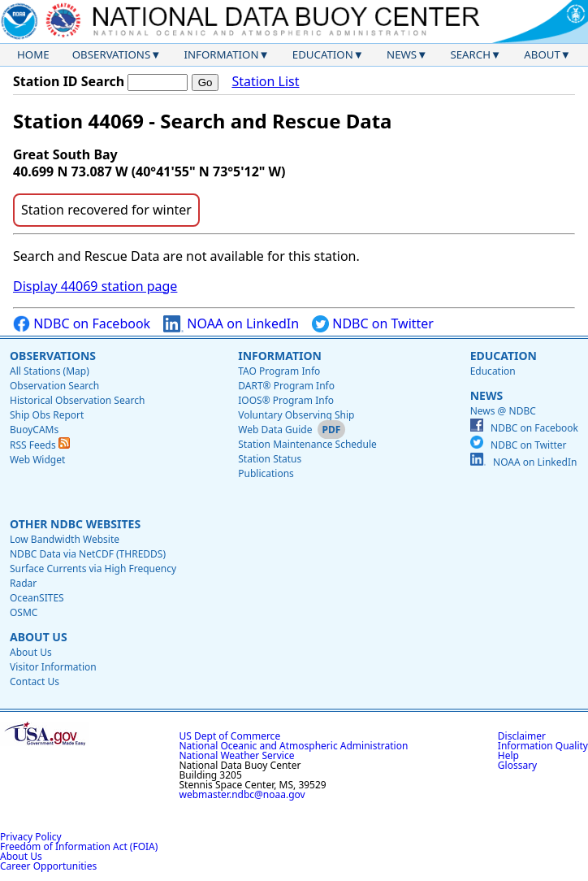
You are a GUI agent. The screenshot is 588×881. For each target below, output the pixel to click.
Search (470, 54)
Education (323, 54)
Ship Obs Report (47, 415)
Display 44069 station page (95, 286)
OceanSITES (37, 598)
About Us (39, 637)
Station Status (270, 459)
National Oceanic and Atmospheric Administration (294, 746)
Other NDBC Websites (75, 524)
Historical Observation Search (77, 400)
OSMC (24, 612)
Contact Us (35, 681)
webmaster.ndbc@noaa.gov (242, 794)
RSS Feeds (40, 445)
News (402, 54)
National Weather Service (237, 755)
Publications (266, 473)
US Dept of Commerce (230, 736)
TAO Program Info (279, 371)
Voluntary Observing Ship (296, 415)
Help (508, 755)
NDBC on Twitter (373, 324)
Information (222, 54)
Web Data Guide (275, 430)
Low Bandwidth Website (65, 539)
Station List (265, 82)
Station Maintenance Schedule (307, 444)
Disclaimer (522, 736)
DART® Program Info (286, 386)
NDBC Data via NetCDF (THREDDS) (88, 554)
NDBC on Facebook (82, 324)
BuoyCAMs (34, 430)
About (542, 54)
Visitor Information (53, 667)
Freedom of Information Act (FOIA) (79, 846)
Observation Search (54, 386)
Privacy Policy (31, 837)
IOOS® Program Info (286, 400)
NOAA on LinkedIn (231, 324)
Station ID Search (69, 81)
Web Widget (37, 460)
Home (33, 54)
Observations (111, 54)
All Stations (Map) (50, 371)
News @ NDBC (503, 411)
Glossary (517, 765)
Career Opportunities (48, 866)
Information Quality (543, 746)
